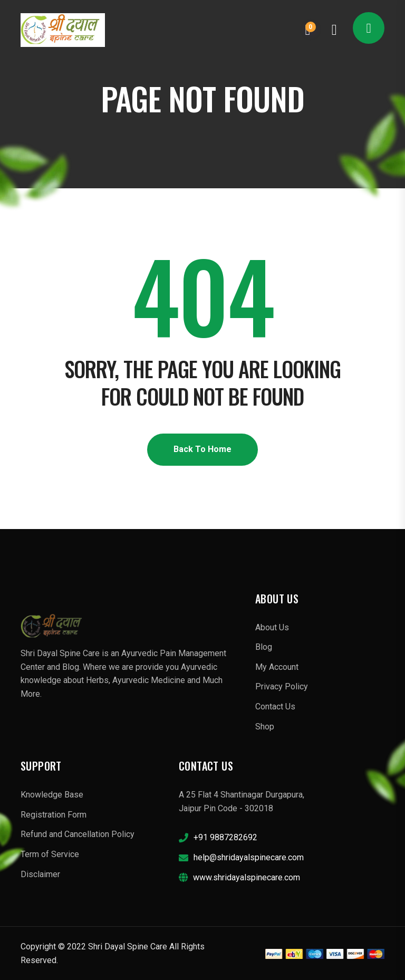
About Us (272, 627)
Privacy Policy (282, 686)
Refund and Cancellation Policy (78, 834)
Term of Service (50, 854)
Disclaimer (40, 874)
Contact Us (275, 707)
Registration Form (54, 815)
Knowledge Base (52, 795)
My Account (277, 667)
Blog (264, 647)
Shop (265, 727)
